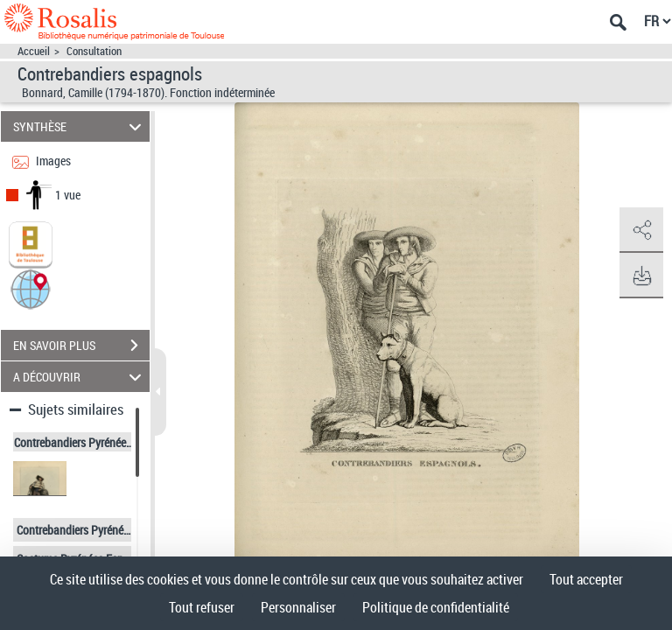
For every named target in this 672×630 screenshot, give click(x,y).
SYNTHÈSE (80, 126)
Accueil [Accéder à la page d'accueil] (34, 51)
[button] (31, 288)
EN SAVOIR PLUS (81, 346)
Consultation (94, 51)
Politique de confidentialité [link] (436, 607)
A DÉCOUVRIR (80, 377)
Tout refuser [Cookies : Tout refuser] (202, 607)
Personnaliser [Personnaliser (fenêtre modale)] (298, 607)
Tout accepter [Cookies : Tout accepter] (586, 579)
